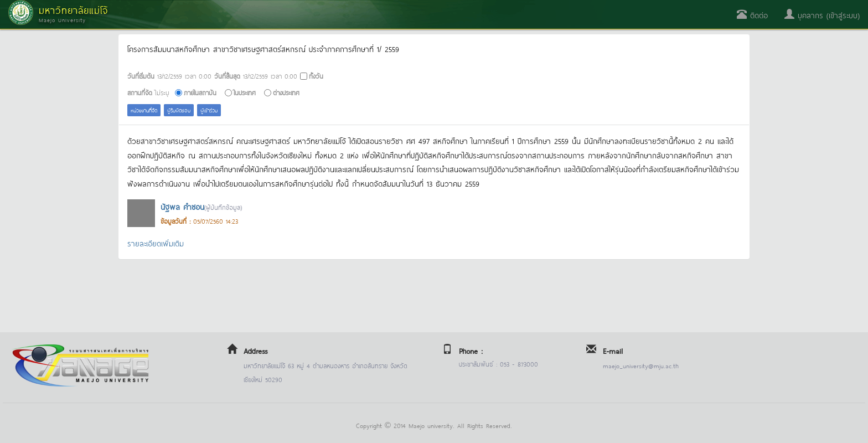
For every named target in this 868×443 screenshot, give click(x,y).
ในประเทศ (245, 92)
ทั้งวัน (316, 76)
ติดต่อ (752, 15)
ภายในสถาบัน (200, 92)
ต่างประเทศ (286, 92)
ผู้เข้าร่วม (209, 110)
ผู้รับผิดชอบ (179, 110)
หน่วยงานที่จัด (144, 110)
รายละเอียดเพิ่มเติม (156, 243)
